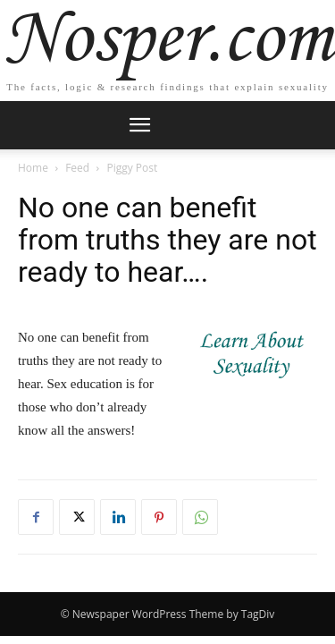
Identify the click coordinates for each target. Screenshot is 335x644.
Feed (77, 168)
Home (33, 168)
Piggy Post (132, 168)
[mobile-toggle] (140, 125)
